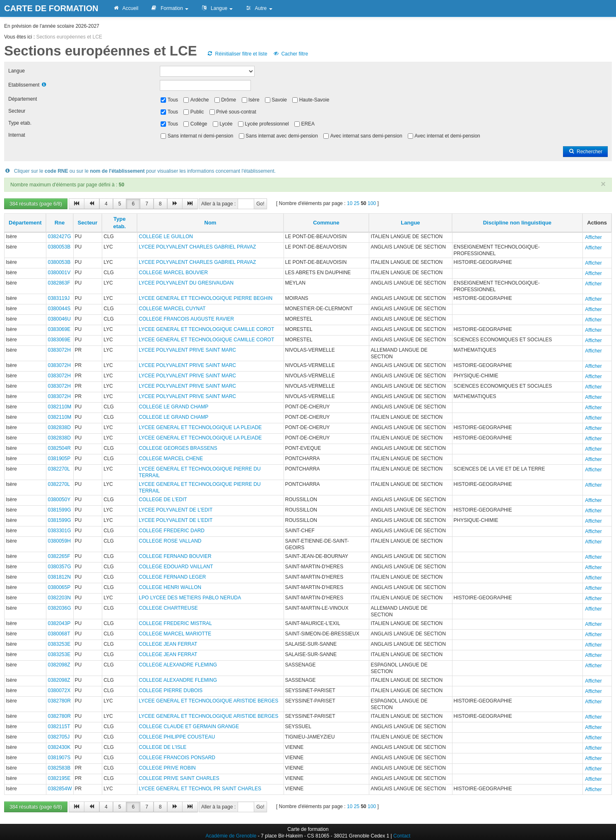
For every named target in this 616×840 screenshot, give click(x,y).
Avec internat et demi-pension (447, 136)
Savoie (279, 100)
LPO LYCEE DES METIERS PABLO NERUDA (190, 598)
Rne (60, 223)
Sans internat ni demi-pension (201, 136)
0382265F (59, 556)
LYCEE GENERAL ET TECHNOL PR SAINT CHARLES (200, 789)
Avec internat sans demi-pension (366, 136)
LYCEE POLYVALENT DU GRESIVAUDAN (186, 283)
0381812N (59, 577)
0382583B (59, 768)
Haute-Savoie (314, 100)
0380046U (59, 319)
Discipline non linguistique (517, 223)
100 (372, 203)
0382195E (59, 778)
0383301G (59, 531)
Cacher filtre (290, 54)
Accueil (125, 8)
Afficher (593, 237)
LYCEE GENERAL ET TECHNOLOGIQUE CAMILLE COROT (206, 329)
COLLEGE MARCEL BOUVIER (173, 273)
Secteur (17, 111)
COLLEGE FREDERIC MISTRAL (175, 623)
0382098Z (59, 665)
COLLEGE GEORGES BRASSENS (178, 448)
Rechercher (585, 152)
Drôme (229, 100)
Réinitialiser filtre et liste (237, 54)
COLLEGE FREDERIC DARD (172, 531)
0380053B (59, 247)
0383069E (59, 329)
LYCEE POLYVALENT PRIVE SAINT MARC (187, 350)
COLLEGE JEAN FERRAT (168, 644)
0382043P (59, 623)
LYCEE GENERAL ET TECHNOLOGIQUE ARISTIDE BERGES (208, 701)
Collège (199, 124)
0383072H (59, 350)
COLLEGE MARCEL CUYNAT (172, 309)
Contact (402, 836)
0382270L (59, 469)
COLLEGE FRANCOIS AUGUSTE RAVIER (186, 319)
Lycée (226, 124)
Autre (259, 8)
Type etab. (20, 123)
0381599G (59, 510)
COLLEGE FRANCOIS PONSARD (177, 758)
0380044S (59, 309)
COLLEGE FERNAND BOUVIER (175, 556)
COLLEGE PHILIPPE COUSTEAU (177, 737)
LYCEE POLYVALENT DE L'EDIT (176, 510)
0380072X (59, 690)
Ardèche (200, 100)
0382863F (59, 283)
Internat (17, 135)
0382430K (59, 747)
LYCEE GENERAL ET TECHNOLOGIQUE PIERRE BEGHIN (206, 298)
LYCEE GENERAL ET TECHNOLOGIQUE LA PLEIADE (200, 427)
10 (350, 203)
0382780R (59, 701)
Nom (211, 223)
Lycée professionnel (267, 124)
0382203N (59, 598)
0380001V (59, 273)
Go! (260, 204)
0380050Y (59, 500)
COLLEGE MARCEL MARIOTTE (175, 634)
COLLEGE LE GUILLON (166, 237)
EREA (308, 124)
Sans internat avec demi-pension (282, 136)
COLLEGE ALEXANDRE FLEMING (178, 665)
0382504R (59, 448)
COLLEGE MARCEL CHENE (171, 459)
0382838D (59, 427)
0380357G (59, 567)
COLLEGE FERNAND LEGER (172, 577)
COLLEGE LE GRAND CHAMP (173, 407)
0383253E (59, 644)
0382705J (59, 737)
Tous (173, 100)
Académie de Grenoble (231, 836)
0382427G (59, 237)
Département (23, 99)
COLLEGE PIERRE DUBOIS (171, 690)
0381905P (59, 459)
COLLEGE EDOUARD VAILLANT (176, 567)
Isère (254, 100)
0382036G (59, 608)
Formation (170, 8)
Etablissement (24, 85)
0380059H (59, 541)
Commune (326, 223)
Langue (217, 8)
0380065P (59, 587)
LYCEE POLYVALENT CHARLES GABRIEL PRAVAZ (197, 247)
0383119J (59, 298)
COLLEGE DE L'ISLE (162, 747)
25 (357, 203)
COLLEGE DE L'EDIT (163, 500)
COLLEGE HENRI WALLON (170, 587)
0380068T (59, 634)
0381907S (59, 758)
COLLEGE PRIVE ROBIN (167, 768)
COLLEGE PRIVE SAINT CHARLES (179, 778)
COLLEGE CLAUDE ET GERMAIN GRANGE (189, 727)
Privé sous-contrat (236, 112)
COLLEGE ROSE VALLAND (170, 541)
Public (197, 112)
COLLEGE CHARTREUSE (168, 608)
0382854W (60, 789)
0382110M (59, 407)
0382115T (59, 727)
